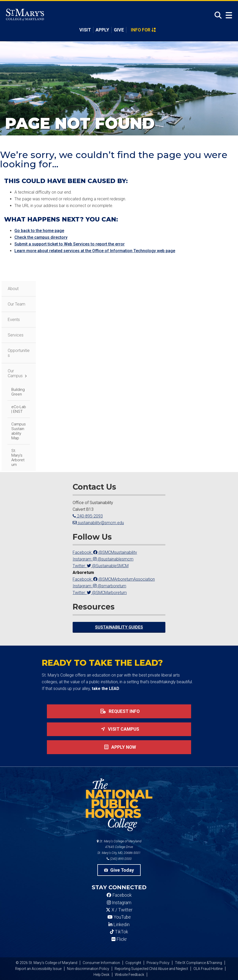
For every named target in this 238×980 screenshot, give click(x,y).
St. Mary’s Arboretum (18, 458)
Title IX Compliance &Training (198, 963)
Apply (102, 30)
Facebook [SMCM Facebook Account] (119, 895)
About (13, 289)
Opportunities (19, 353)
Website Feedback (130, 975)
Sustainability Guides (119, 627)
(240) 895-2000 (119, 859)
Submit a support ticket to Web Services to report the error (70, 244)
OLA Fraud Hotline (208, 969)
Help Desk (101, 975)
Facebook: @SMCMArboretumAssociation (114, 579)
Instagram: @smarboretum (99, 586)
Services (16, 335)
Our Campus (15, 373)
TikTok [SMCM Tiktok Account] (119, 932)
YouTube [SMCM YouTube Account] (119, 917)
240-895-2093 (88, 516)
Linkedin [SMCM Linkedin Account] (119, 925)
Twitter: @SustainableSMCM (101, 566)
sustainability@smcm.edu (98, 523)
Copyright (133, 963)
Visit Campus (119, 729)
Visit (85, 30)
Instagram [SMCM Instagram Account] (119, 903)
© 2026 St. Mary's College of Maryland (46, 963)
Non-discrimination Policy (88, 969)
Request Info (119, 711)
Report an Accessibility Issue (38, 969)
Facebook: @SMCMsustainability (105, 552)
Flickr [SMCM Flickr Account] (119, 939)
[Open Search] (217, 15)
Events (14, 320)
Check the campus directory (41, 237)
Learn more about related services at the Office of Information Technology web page (95, 251)
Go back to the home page (39, 231)
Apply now (119, 747)
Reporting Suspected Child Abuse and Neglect (151, 969)
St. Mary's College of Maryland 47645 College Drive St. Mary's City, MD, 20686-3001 (119, 847)
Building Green (18, 392)
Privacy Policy (158, 963)
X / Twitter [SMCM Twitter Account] (119, 910)
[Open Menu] (228, 15)
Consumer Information (101, 963)
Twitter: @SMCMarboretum (100, 593)
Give (119, 30)
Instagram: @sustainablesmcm (103, 559)
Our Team (16, 304)
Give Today (119, 870)
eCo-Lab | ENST (19, 409)
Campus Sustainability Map (19, 431)
